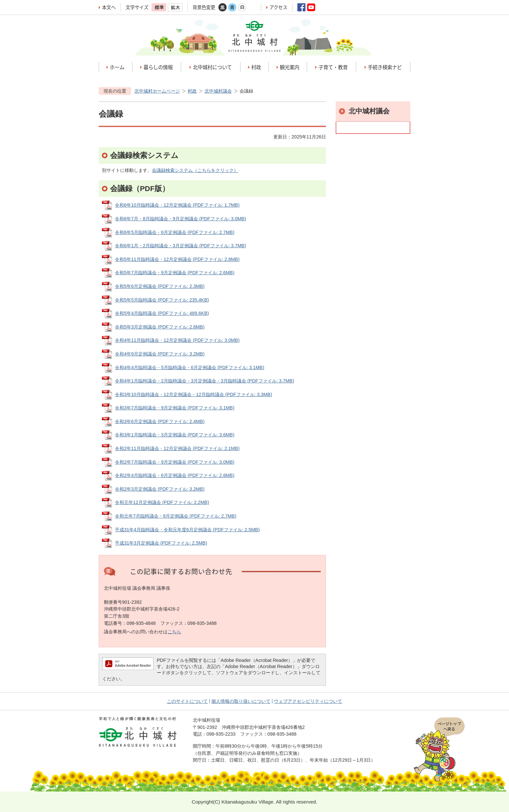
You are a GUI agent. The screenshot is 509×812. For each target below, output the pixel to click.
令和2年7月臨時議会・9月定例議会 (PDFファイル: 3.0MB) (175, 462)
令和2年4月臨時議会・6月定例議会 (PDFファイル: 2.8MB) (175, 475)
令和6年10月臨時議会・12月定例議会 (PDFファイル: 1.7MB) (177, 205)
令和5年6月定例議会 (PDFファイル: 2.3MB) (160, 286)
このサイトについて (187, 701)
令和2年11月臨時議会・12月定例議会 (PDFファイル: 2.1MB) (177, 448)
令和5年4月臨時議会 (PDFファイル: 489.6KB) (162, 313)
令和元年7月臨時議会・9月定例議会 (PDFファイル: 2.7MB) (176, 516)
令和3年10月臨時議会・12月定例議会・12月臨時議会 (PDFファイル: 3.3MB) (193, 394)
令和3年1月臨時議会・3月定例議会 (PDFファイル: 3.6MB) (175, 435)
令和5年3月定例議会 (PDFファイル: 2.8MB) (160, 327)
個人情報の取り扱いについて (241, 701)
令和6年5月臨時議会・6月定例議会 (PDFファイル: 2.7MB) (175, 232)
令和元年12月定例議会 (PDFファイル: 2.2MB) (162, 502)
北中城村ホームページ (157, 91)
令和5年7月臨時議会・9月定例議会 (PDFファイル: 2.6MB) (175, 273)
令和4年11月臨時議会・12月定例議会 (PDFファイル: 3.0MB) (177, 340)
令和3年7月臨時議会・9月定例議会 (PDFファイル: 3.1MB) (175, 408)
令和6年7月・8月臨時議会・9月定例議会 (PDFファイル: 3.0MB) (180, 219)
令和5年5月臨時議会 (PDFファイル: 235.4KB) (162, 300)
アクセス (278, 7)
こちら (174, 632)
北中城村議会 (218, 91)
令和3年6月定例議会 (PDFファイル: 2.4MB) (160, 421)
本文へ (109, 7)
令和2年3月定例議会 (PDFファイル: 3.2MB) (160, 489)
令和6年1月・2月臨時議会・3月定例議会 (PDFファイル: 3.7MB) (180, 246)
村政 (192, 91)
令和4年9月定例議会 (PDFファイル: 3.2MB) (160, 354)
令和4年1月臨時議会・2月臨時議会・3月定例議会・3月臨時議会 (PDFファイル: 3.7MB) (205, 381)
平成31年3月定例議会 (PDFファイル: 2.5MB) (161, 543)
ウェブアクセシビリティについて (308, 701)
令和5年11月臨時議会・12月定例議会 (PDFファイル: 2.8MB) (177, 259)
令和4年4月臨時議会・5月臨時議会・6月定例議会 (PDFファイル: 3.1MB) (190, 367)
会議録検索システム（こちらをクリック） (195, 170)
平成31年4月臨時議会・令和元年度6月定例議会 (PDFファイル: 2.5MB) (187, 530)
